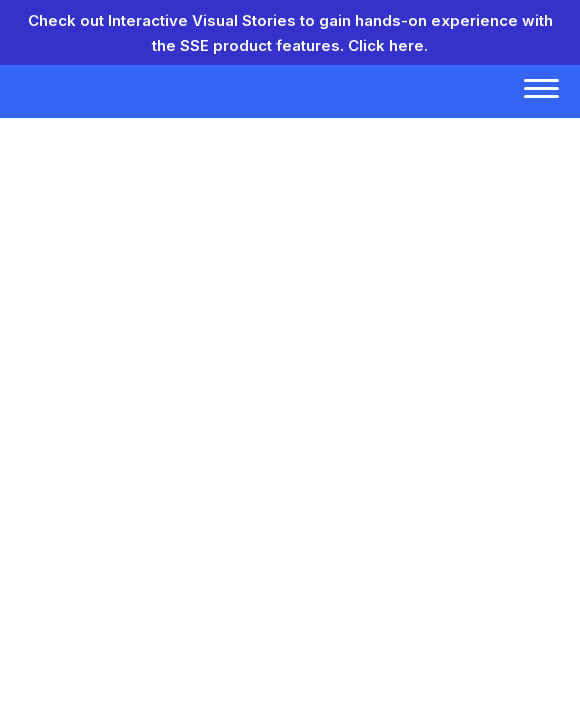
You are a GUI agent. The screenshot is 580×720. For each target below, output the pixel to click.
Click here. (388, 45)
